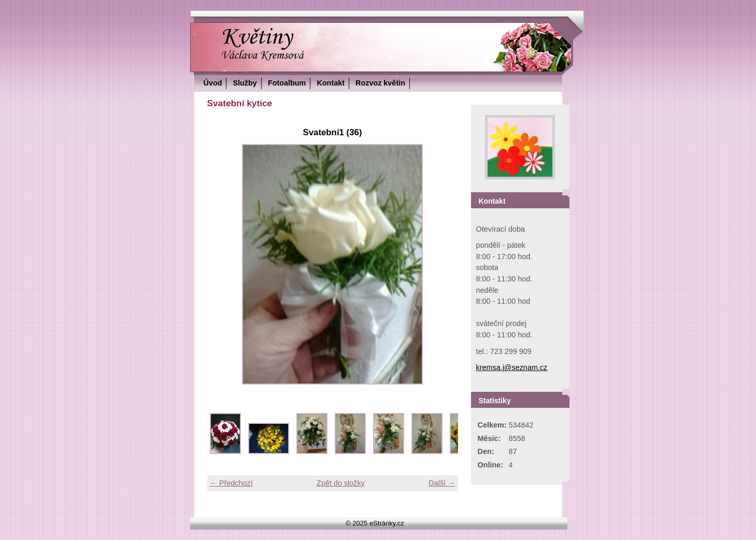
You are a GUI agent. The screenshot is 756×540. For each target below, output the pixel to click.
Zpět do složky (341, 483)
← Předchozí (231, 483)
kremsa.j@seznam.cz (512, 367)
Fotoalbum (287, 83)
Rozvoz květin (380, 83)
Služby (245, 83)
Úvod (213, 83)
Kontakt (331, 83)
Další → (442, 483)
